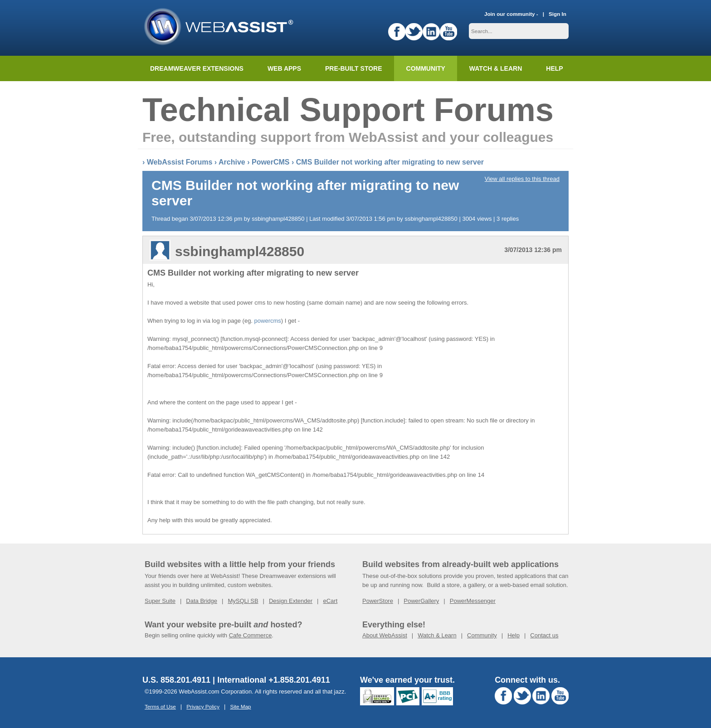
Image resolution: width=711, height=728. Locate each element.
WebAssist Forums (180, 162)
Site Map (240, 706)
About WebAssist (385, 635)
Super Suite (160, 601)
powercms (268, 321)
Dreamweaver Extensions (197, 68)
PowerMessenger (473, 601)
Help (514, 635)
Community (426, 68)
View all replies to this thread (522, 179)
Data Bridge (202, 601)
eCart (330, 601)
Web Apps (284, 68)
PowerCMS (271, 162)
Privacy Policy (203, 706)
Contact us (544, 635)
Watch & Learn (496, 68)
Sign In (558, 14)
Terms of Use (160, 706)
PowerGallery (421, 601)
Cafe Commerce (251, 635)
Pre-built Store (354, 68)
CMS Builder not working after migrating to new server (390, 162)
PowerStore (378, 601)
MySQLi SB (243, 601)
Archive (232, 162)
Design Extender (291, 601)
